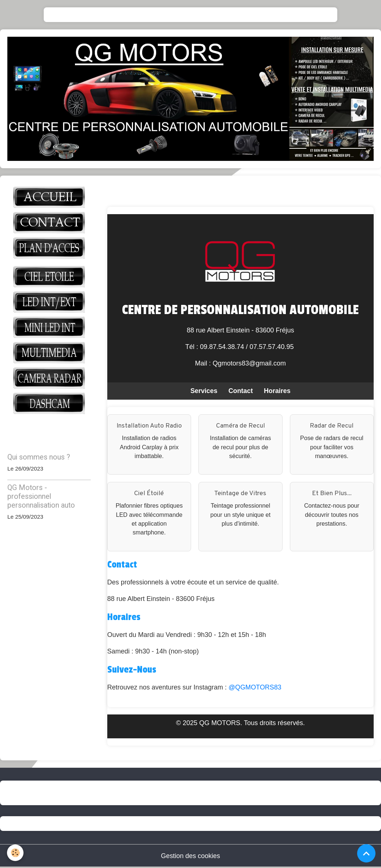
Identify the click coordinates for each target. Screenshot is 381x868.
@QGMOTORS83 (255, 688)
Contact (240, 391)
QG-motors (38, 793)
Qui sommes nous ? (39, 457)
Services (204, 391)
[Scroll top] (366, 853)
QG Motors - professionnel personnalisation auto (41, 496)
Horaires (277, 391)
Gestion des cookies (190, 856)
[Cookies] (16, 853)
